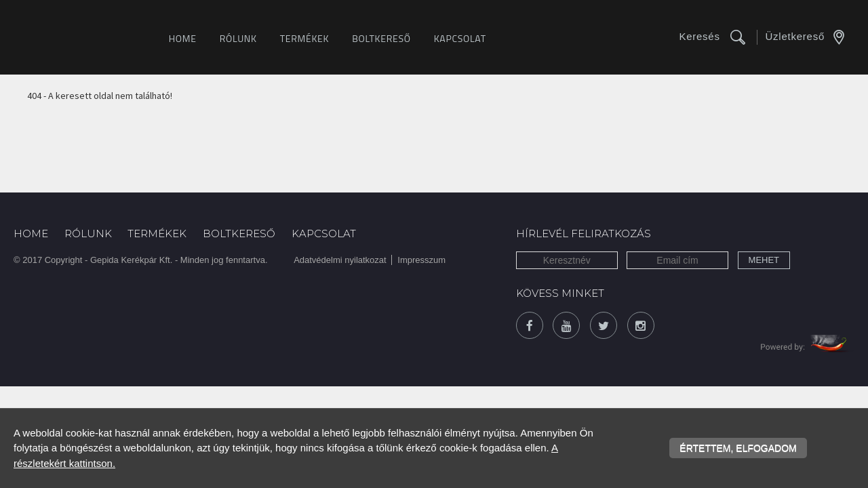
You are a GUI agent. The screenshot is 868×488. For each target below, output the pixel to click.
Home (183, 38)
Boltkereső (381, 38)
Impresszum (421, 260)
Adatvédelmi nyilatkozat (340, 260)
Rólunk (238, 38)
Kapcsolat (460, 38)
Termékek (305, 38)
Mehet (764, 260)
